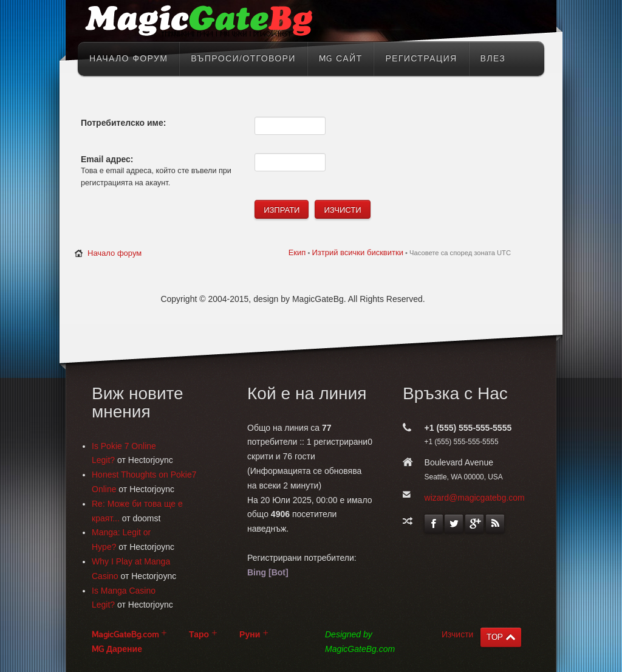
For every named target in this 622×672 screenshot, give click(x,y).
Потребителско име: (123, 123)
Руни (250, 635)
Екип (297, 252)
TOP (495, 637)
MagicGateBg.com (125, 635)
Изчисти (457, 634)
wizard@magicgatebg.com (475, 498)
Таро (199, 635)
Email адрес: (107, 159)
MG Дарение (117, 649)
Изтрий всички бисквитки (357, 252)
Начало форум (114, 253)
